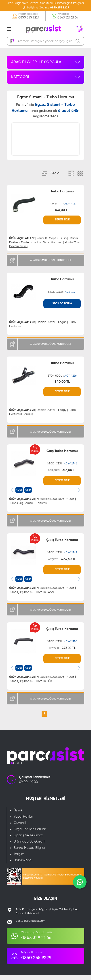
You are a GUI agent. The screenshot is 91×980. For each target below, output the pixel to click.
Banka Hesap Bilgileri (30, 853)
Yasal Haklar (23, 822)
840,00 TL (62, 387)
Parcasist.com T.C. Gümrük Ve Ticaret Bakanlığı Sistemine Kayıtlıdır (52, 881)
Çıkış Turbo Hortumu (62, 545)
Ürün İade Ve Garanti (30, 847)
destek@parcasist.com (31, 926)
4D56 (19, 495)
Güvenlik (20, 828)
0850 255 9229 (60, 8)
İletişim (19, 859)
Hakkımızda (23, 865)
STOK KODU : (62, 209)
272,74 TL (54, 653)
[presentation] (12, 495)
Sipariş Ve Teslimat (28, 840)
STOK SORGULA (62, 309)
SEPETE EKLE (62, 225)
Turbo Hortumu (62, 197)
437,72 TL (54, 565)
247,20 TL (69, 653)
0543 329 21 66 (68, 18)
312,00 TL (69, 475)
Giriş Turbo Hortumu (62, 456)
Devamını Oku (18, 251)
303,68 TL (54, 476)
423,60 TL (69, 564)
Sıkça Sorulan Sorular (30, 834)
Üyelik (18, 816)
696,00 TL (62, 215)
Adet (28, 495)
